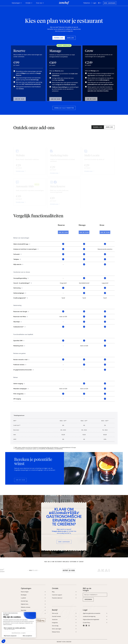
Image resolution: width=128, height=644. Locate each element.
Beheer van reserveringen (21, 238)
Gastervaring (17, 305)
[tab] (59, 38)
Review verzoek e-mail (20, 360)
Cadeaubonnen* (19, 327)
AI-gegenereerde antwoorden (23, 370)
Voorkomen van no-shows (22, 272)
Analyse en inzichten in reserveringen (25, 249)
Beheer (16, 377)
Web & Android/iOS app (21, 244)
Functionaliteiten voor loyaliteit (23, 334)
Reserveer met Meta (20, 317)
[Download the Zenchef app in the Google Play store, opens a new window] (40, 620)
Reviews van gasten (20, 353)
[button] (17, 3)
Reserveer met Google (20, 312)
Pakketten (87, 3)
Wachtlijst (17, 322)
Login (94, 3)
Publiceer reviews (19, 365)
